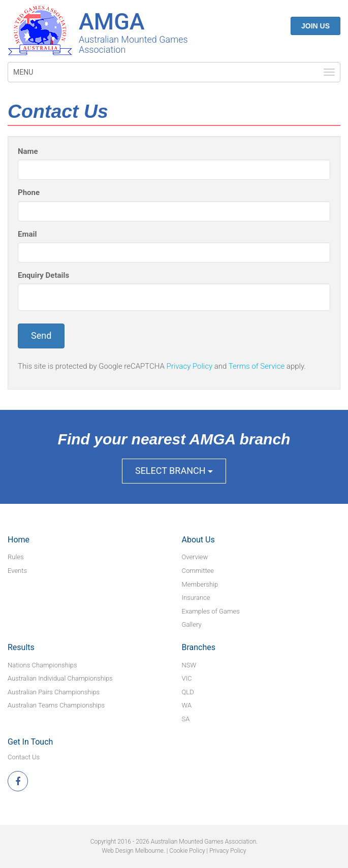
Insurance (196, 598)
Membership (200, 584)
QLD (188, 692)
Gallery (192, 624)
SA (186, 719)
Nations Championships (42, 665)
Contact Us (24, 757)
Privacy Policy (189, 366)
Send (41, 335)
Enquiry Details (43, 275)
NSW (189, 665)
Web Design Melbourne (133, 851)
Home (19, 540)
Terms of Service (257, 366)
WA (187, 705)
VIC (187, 678)
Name (28, 151)
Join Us (315, 26)
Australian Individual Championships (60, 678)
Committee (198, 571)
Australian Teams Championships (56, 705)
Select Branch (174, 471)
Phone (29, 192)
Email (27, 234)
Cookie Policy (187, 851)
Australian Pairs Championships (54, 692)
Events (17, 571)
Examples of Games (211, 611)
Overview (195, 557)
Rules (16, 557)
